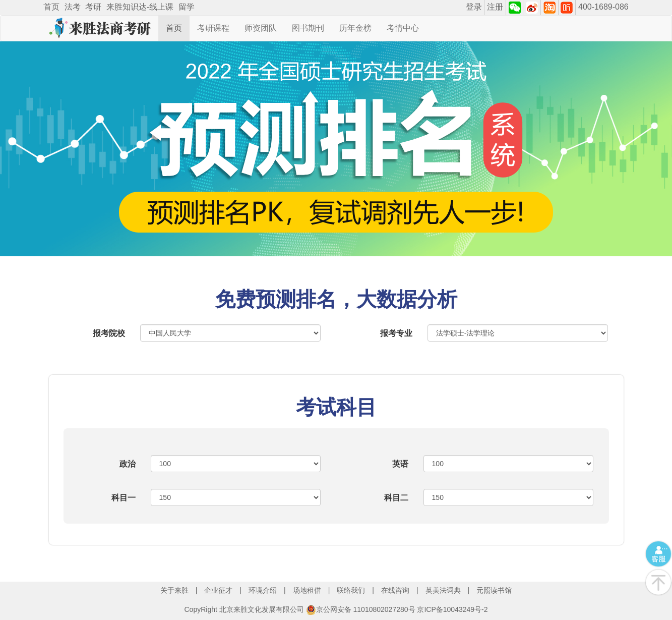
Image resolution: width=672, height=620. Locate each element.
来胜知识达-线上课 (140, 7)
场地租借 (307, 590)
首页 (51, 7)
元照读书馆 (494, 590)
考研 (93, 7)
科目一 (124, 498)
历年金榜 (355, 28)
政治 (128, 464)
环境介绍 (263, 590)
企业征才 (218, 590)
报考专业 (396, 333)
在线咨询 (395, 590)
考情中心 (403, 28)
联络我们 (351, 590)
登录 (474, 7)
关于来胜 (174, 590)
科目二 (396, 498)
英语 (400, 464)
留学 (187, 7)
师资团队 (261, 28)
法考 (73, 7)
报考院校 (109, 333)
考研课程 (213, 28)
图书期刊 (308, 28)
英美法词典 (443, 590)
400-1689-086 (603, 7)
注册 (495, 7)
